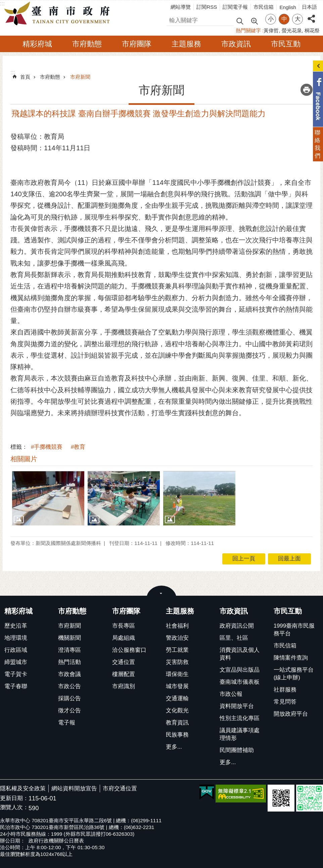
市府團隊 (137, 44)
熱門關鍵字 (248, 30)
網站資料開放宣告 (74, 788)
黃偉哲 (271, 30)
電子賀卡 (16, 674)
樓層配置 (124, 674)
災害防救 (177, 662)
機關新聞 (70, 638)
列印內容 (307, 90)
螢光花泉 (292, 30)
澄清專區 (70, 650)
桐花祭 (312, 30)
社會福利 (177, 626)
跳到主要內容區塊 (4, 4)
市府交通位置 (120, 788)
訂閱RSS (207, 7)
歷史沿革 (16, 626)
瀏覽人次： (14, 808)
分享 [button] (311, 15)
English (288, 7)
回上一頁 (244, 559)
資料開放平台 (237, 706)
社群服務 (285, 690)
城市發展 (177, 686)
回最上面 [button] (289, 559)
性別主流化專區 (240, 718)
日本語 (309, 7)
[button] (48, 498)
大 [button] (298, 19)
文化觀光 (177, 711)
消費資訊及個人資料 (240, 654)
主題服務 (186, 44)
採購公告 (70, 698)
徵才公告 (70, 711)
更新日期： (14, 798)
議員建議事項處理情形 (240, 734)
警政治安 (177, 638)
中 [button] (284, 19)
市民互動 (286, 44)
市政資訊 (236, 44)
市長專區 (124, 626)
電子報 (67, 723)
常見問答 (285, 702)
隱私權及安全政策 (23, 788)
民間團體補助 (237, 750)
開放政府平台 (291, 714)
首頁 (25, 77)
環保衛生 (177, 674)
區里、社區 (234, 638)
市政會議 (70, 674)
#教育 (78, 447)
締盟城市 (16, 662)
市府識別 (124, 686)
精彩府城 (37, 44)
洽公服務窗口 (129, 650)
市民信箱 (264, 7)
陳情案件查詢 (291, 658)
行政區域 (16, 650)
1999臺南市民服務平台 (294, 630)
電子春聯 (16, 686)
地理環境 (16, 638)
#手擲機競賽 (47, 447)
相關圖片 (24, 459)
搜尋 (172, 19)
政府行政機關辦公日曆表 (56, 841)
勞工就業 (177, 650)
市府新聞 (80, 77)
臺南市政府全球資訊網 (59, 14)
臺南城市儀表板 (240, 682)
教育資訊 (177, 723)
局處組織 (124, 638)
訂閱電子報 (235, 7)
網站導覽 (181, 7)
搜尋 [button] (240, 21)
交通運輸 (177, 698)
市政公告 (70, 686)
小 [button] (271, 19)
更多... (174, 747)
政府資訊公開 (237, 626)
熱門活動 (70, 662)
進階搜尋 (254, 21)
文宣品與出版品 (240, 670)
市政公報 (231, 694)
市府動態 (87, 44)
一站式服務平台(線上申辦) (294, 674)
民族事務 (177, 735)
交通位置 (124, 662)
